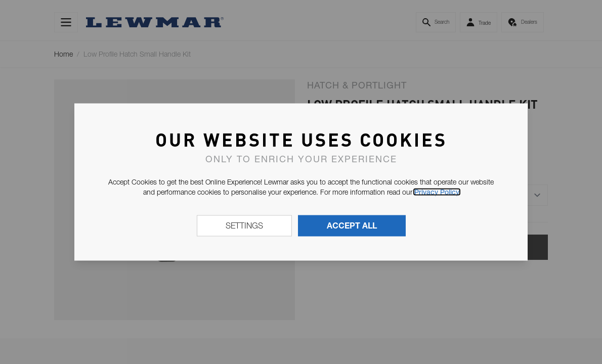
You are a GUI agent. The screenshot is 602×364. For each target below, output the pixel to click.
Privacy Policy (437, 192)
